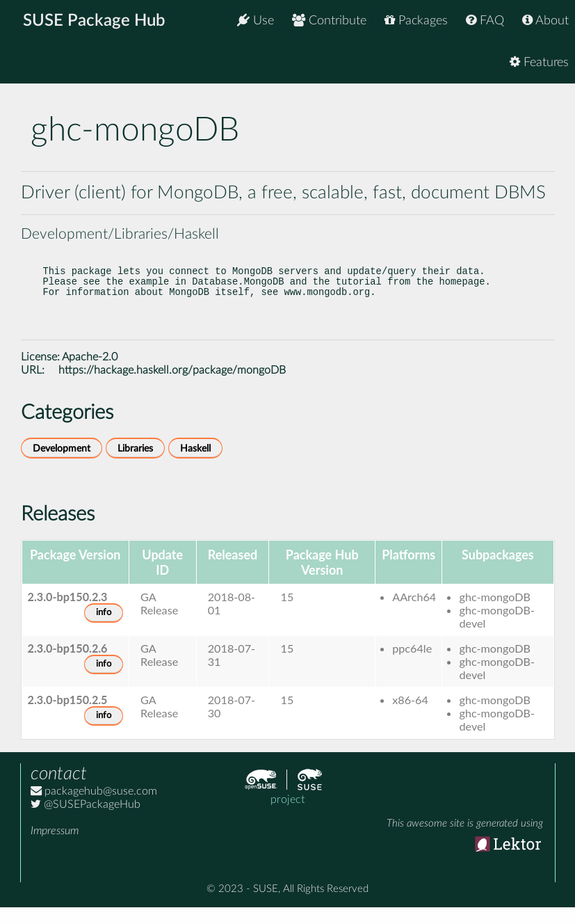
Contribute (329, 21)
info (104, 629)
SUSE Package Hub (94, 21)
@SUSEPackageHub (86, 821)
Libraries (135, 465)
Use (256, 21)
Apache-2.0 (90, 374)
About (545, 21)
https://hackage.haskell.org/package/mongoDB (172, 387)
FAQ (485, 21)
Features (539, 62)
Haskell (195, 465)
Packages (416, 21)
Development (62, 465)
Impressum (55, 847)
